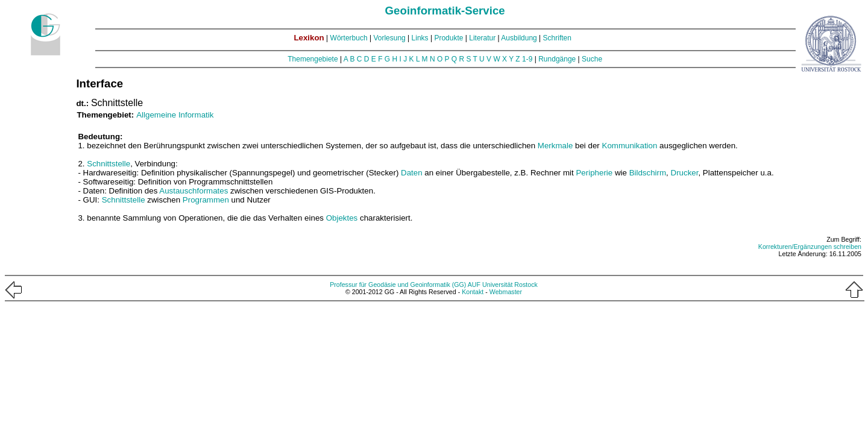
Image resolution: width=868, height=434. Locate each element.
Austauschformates (193, 191)
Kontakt (473, 292)
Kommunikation (630, 146)
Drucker (685, 173)
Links (420, 38)
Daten (412, 173)
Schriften (557, 38)
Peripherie (594, 173)
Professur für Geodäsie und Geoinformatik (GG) (398, 285)
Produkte (448, 38)
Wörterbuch (349, 38)
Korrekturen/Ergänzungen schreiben (810, 247)
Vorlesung (389, 38)
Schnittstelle (108, 164)
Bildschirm (648, 173)
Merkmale (555, 146)
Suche (592, 59)
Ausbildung (519, 38)
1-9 (527, 59)
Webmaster (506, 292)
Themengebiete (313, 59)
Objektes (342, 218)
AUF (474, 285)
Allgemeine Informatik (175, 115)
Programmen (206, 200)
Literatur (482, 38)
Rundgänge (557, 59)
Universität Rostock (510, 285)
